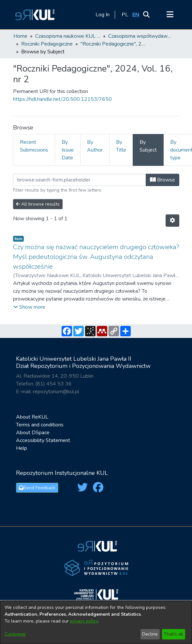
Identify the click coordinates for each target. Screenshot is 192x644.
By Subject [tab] (148, 146)
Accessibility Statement (43, 440)
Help (22, 448)
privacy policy (84, 621)
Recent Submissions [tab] (34, 146)
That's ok (173, 634)
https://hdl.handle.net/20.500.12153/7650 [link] (62, 99)
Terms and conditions (40, 425)
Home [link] (20, 36)
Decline (150, 634)
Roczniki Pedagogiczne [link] (47, 44)
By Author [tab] (95, 146)
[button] (34, 15)
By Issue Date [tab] (68, 150)
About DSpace (33, 433)
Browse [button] (162, 180)
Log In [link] (103, 15)
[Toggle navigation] (170, 15)
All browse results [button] (38, 204)
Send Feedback (37, 488)
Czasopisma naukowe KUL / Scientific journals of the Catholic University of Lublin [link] (68, 36)
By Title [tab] (121, 146)
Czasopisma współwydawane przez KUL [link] (141, 36)
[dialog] (96, 622)
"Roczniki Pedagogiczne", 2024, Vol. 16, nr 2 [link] (113, 44)
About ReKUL (32, 417)
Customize (15, 634)
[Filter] (80, 180)
